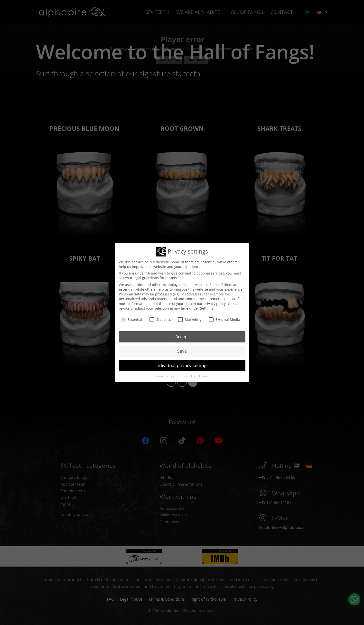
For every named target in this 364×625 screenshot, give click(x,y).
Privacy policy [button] (187, 374)
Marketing (190, 318)
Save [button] (182, 349)
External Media (224, 318)
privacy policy (215, 302)
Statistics (160, 318)
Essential (131, 318)
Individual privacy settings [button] (182, 363)
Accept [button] (182, 335)
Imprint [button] (204, 374)
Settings (207, 307)
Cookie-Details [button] (165, 374)
